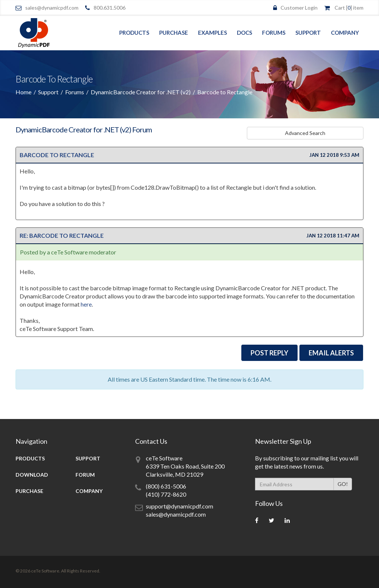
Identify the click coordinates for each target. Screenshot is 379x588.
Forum (85, 475)
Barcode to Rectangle (57, 155)
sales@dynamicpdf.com (52, 8)
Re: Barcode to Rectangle (62, 235)
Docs (244, 33)
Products (134, 33)
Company (345, 33)
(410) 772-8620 (166, 494)
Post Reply (269, 353)
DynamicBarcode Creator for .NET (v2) (141, 92)
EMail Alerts (331, 353)
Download (32, 475)
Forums (274, 33)
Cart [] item (349, 8)
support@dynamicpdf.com (180, 506)
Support (308, 33)
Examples (212, 33)
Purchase (174, 33)
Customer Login (299, 8)
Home (24, 92)
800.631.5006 (110, 8)
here (86, 304)
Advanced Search (341, 133)
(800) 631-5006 (166, 486)
